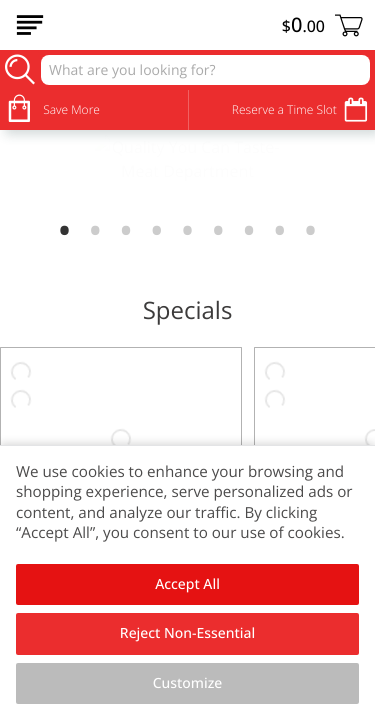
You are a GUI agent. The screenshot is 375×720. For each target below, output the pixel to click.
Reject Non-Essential (187, 633)
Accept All (187, 584)
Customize (188, 683)
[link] (187, 172)
